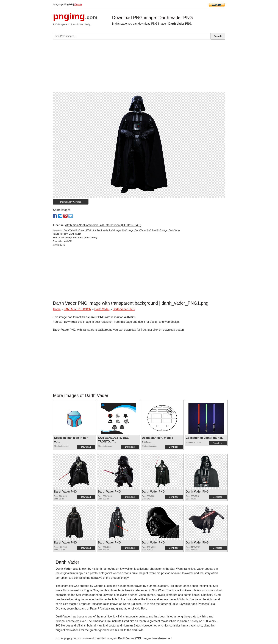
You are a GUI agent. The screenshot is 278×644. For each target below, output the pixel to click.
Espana (78, 4)
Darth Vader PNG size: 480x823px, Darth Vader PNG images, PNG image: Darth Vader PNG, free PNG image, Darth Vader (122, 230)
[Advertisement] (139, 67)
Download (86, 447)
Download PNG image (71, 202)
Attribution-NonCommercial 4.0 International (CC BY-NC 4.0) (103, 225)
